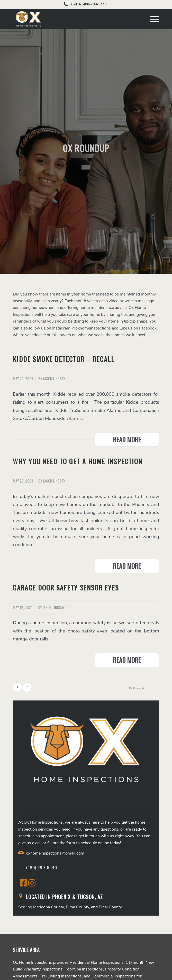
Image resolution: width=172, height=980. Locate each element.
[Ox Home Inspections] (71, 19)
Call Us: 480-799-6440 (89, 4)
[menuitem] (152, 19)
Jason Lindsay (54, 378)
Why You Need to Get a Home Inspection (78, 461)
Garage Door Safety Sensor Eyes (66, 588)
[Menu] (152, 19)
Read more (127, 439)
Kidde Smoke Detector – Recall (64, 359)
